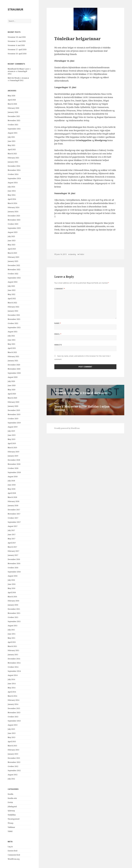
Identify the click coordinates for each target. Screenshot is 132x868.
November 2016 (14, 563)
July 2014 (11, 679)
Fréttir (10, 802)
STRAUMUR (15, 9)
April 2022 (12, 299)
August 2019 (13, 427)
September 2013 (14, 721)
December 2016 (14, 559)
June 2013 (12, 733)
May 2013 (11, 737)
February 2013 (13, 750)
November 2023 (14, 220)
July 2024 (11, 187)
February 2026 (13, 108)
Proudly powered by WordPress (67, 428)
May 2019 (11, 439)
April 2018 (12, 493)
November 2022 (14, 270)
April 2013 (12, 742)
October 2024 (13, 174)
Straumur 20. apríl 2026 (17, 54)
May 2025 (11, 145)
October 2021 (13, 323)
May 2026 (11, 96)
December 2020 (14, 365)
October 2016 (13, 568)
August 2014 (13, 675)
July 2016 (11, 580)
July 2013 (11, 729)
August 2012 (13, 775)
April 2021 (12, 348)
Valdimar (11, 827)
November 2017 (14, 514)
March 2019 (12, 448)
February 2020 (13, 402)
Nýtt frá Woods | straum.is (18, 78)
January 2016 (13, 605)
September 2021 (14, 327)
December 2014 (14, 659)
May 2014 (11, 688)
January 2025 (13, 162)
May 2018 (11, 489)
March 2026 (12, 104)
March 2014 (12, 696)
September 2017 (14, 522)
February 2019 (13, 452)
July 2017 (11, 530)
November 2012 (14, 762)
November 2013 (14, 713)
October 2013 (13, 717)
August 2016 (13, 576)
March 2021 (12, 352)
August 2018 (13, 477)
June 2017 (12, 535)
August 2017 (13, 526)
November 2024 (14, 170)
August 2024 (13, 183)
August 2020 (13, 377)
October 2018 (13, 468)
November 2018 (14, 464)
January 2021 (13, 361)
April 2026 (12, 100)
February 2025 (13, 158)
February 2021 (13, 356)
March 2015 (12, 646)
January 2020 (13, 406)
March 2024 (12, 203)
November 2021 (14, 319)
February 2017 (13, 551)
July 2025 (11, 137)
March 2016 (12, 597)
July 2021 (11, 336)
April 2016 (12, 592)
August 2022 (13, 282)
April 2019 (12, 443)
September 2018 (14, 472)
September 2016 (14, 572)
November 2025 (14, 120)
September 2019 (14, 423)
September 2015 (14, 621)
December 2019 (14, 410)
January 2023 (13, 261)
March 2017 (12, 547)
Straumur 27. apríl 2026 (17, 49)
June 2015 (12, 634)
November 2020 (14, 369)
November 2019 (14, 414)
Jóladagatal (12, 807)
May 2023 (11, 245)
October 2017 (13, 518)
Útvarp (11, 823)
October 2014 (13, 667)
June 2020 (12, 385)
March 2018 (12, 497)
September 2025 (14, 129)
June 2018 (12, 485)
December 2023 (14, 216)
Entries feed (13, 851)
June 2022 (12, 290)
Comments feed (14, 855)
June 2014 (12, 684)
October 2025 (13, 125)
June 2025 (12, 141)
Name (58, 323)
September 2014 (14, 671)
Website (58, 345)
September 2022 (14, 278)
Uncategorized (14, 819)
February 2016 (13, 601)
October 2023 (13, 224)
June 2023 (12, 241)
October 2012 (13, 766)
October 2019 (13, 419)
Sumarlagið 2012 (17, 80)
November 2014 (14, 663)
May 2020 (11, 390)
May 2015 (11, 638)
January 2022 (13, 311)
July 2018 (11, 481)
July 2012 (11, 779)
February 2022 (13, 307)
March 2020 (12, 398)
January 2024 (13, 212)
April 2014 (12, 692)
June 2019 (12, 435)
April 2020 (12, 394)
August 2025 (13, 133)
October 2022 (13, 274)
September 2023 (14, 228)
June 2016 (12, 584)
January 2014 (13, 704)
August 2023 (13, 232)
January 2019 (13, 456)
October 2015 (13, 617)
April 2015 (12, 642)
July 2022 (11, 286)
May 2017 (11, 539)
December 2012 (14, 758)
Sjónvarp (11, 811)
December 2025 (14, 116)
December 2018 (14, 460)
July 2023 (11, 236)
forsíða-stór (12, 798)
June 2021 (12, 340)
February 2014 (13, 700)
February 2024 (13, 207)
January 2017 (13, 555)
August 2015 (13, 626)
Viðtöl (10, 831)
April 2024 (12, 199)
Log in (10, 847)
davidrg (73, 254)
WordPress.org (14, 859)
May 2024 (11, 195)
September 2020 (14, 373)
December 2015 (14, 609)
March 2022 (12, 303)
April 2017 (12, 543)
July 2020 (11, 381)
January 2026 (13, 112)
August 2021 (13, 332)
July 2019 (11, 431)
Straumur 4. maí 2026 (16, 45)
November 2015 (14, 613)
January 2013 (13, 754)
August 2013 (13, 725)
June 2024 (12, 191)
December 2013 (14, 708)
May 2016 (11, 588)
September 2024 (14, 178)
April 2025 (12, 149)
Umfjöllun (12, 815)
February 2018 (13, 501)
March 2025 (12, 154)
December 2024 (14, 166)
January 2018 (13, 506)
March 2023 (12, 253)
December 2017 (14, 510)
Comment (60, 289)
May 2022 (11, 294)
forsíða (10, 794)
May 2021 (11, 344)
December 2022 (14, 265)
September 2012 (14, 770)
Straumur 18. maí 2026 (17, 37)
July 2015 (11, 630)
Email (58, 334)
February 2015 (13, 650)
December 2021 (14, 315)
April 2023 (12, 249)
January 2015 (13, 655)
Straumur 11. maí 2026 (17, 41)
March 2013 (12, 746)
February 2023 (13, 257)
